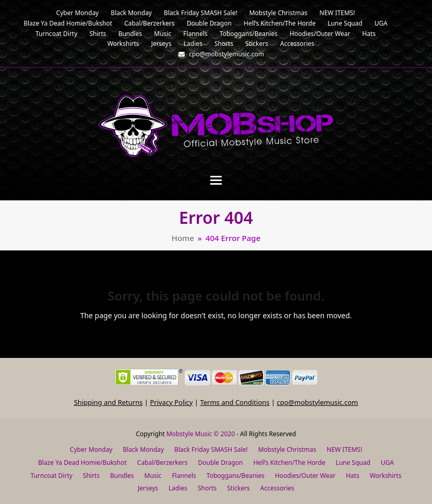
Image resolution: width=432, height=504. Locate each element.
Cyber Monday (91, 449)
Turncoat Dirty (52, 476)
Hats (353, 476)
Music (153, 476)
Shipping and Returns (109, 402)
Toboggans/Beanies (236, 476)
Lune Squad (353, 463)
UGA (387, 463)
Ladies (178, 488)
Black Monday (143, 449)
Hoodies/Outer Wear (305, 476)
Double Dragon (220, 463)
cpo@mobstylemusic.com (317, 402)
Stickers (238, 488)
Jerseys (148, 488)
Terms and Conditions (235, 402)
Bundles (122, 476)
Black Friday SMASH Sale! (211, 449)
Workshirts (386, 476)
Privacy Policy (171, 402)
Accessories (277, 488)
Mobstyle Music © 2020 (201, 434)
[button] (216, 180)
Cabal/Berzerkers (163, 463)
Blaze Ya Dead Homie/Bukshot (82, 463)
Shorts (207, 488)
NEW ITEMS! (344, 449)
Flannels (184, 476)
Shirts (91, 476)
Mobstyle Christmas (287, 449)
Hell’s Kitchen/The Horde (289, 463)
